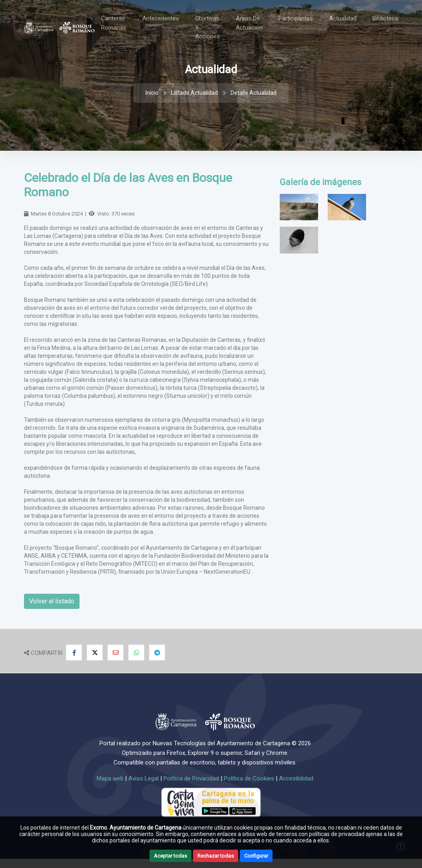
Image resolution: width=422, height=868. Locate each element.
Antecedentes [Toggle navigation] (161, 18)
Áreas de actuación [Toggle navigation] (249, 23)
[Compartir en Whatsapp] (136, 652)
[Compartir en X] (95, 652)
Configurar (256, 856)
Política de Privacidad (191, 778)
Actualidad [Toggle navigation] (343, 18)
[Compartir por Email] (115, 652)
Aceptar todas (170, 856)
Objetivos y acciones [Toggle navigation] (207, 27)
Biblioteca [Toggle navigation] (385, 18)
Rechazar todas (216, 856)
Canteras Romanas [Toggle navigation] (114, 23)
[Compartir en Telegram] (157, 652)
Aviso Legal (143, 778)
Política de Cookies (249, 778)
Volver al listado (52, 601)
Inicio (152, 93)
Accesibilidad (296, 778)
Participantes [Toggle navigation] (296, 18)
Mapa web (110, 778)
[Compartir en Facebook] (74, 652)
